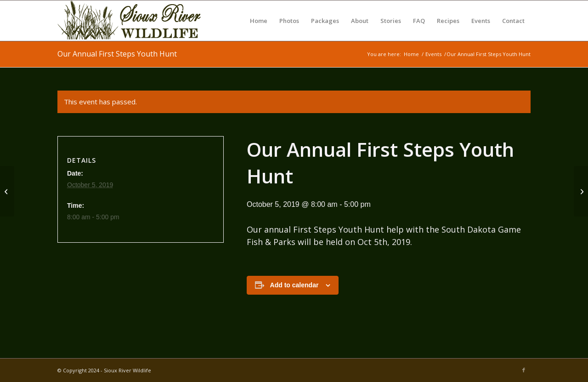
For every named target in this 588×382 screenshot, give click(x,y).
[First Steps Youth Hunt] (7, 191)
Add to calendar (294, 285)
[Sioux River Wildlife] (136, 21)
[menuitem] (259, 21)
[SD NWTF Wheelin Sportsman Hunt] (581, 191)
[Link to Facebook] (524, 370)
